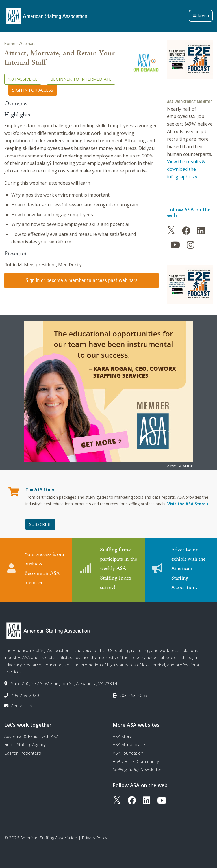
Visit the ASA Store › (188, 504)
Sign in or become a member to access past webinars (82, 280)
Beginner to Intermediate (81, 79)
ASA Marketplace (129, 744)
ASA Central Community (136, 760)
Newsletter (137, 768)
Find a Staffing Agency (25, 744)
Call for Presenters (23, 752)
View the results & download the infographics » (186, 169)
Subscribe (40, 524)
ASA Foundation (128, 752)
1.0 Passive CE (23, 79)
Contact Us (21, 705)
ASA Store (122, 735)
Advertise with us (180, 466)
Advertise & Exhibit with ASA (31, 735)
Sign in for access (33, 90)
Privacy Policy (95, 837)
